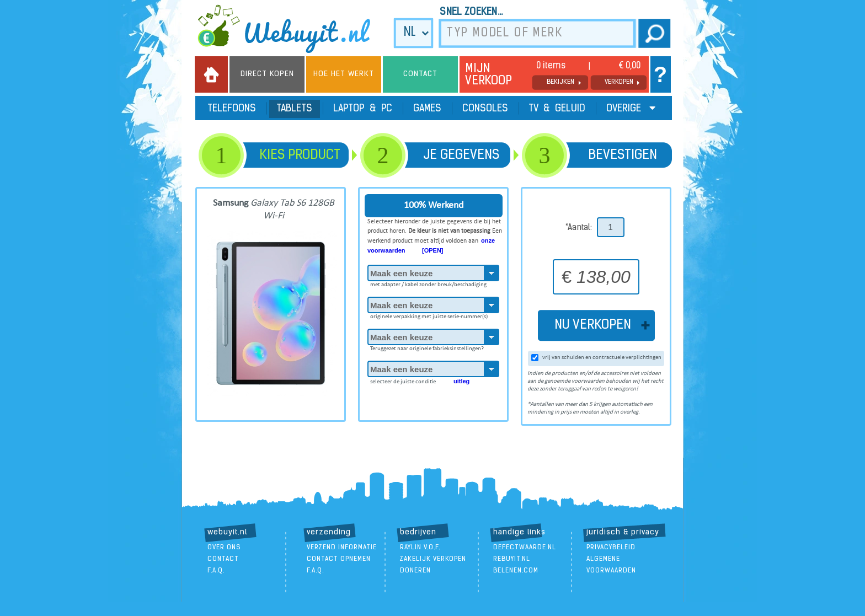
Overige (631, 108)
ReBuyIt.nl (512, 559)
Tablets (295, 109)
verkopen (619, 82)
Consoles (485, 109)
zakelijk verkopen (433, 559)
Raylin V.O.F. (420, 548)
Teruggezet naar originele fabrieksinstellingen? (427, 347)
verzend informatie (342, 548)
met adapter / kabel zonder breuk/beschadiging (428, 283)
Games (427, 109)
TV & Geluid (557, 109)
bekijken (560, 82)
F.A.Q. (216, 571)
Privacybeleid (611, 548)
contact (223, 559)
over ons (224, 548)
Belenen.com (516, 571)
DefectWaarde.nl (525, 548)
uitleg (461, 381)
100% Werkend (434, 205)
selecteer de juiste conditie (420, 379)
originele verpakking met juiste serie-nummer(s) (429, 315)
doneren (415, 571)
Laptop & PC (363, 109)
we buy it (291, 29)
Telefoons (232, 109)
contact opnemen (339, 559)
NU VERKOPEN (596, 325)
